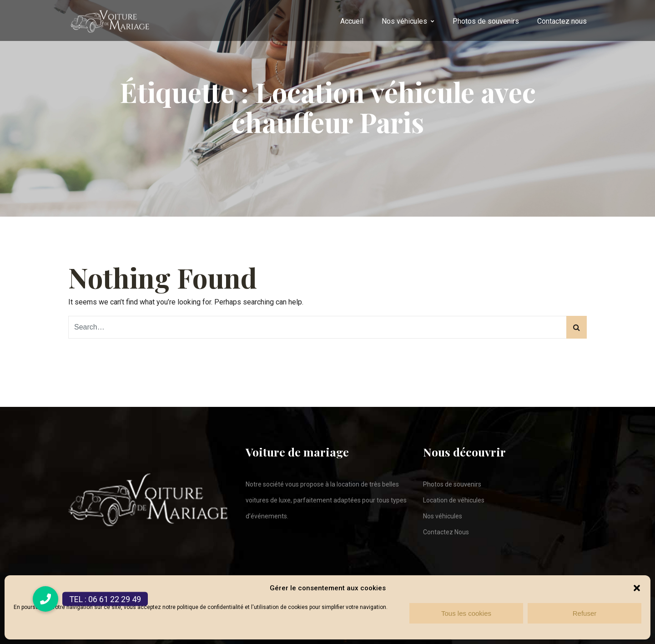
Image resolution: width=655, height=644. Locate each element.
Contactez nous (562, 21)
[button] (637, 588)
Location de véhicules (454, 500)
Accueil (352, 21)
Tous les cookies (466, 613)
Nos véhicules (404, 21)
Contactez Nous (446, 532)
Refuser (585, 613)
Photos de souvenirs (486, 21)
